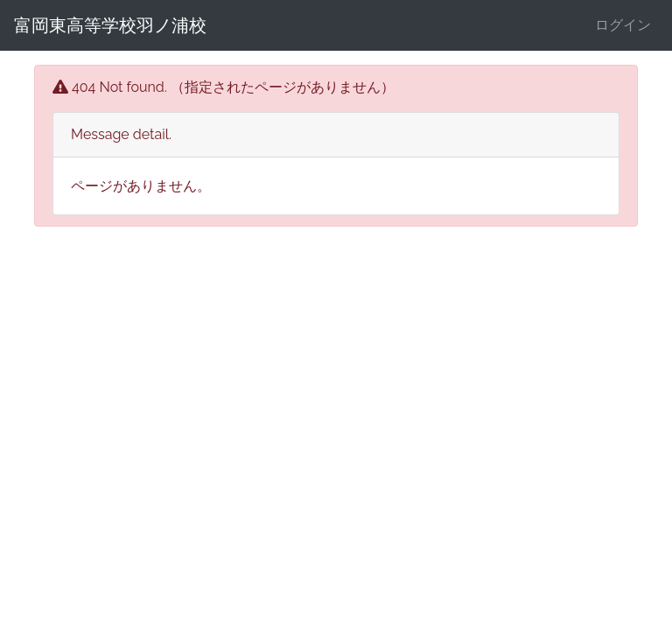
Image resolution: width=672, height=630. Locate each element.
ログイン (623, 25)
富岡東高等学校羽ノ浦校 (110, 25)
